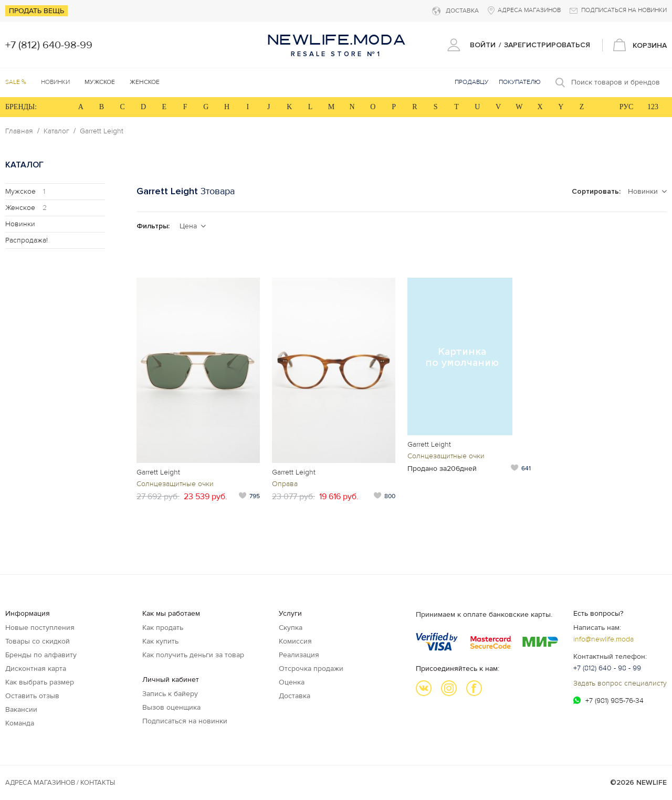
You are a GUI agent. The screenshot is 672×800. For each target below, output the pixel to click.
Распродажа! (27, 240)
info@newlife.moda (603, 639)
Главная (19, 131)
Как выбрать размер (40, 682)
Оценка (292, 682)
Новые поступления (40, 628)
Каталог (56, 131)
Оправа (285, 484)
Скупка (291, 628)
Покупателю (520, 82)
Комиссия (295, 641)
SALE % (16, 82)
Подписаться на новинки (185, 721)
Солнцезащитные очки (175, 484)
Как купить (160, 641)
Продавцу (471, 82)
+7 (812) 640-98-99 (49, 45)
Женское (26, 208)
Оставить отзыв (32, 696)
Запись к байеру (170, 694)
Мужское (25, 191)
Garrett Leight (102, 131)
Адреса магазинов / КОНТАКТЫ (60, 783)
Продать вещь (36, 11)
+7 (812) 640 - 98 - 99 (607, 668)
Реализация (299, 655)
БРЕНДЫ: (21, 107)
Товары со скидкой (38, 641)
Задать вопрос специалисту (620, 683)
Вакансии (21, 709)
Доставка (295, 696)
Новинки (55, 82)
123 (653, 107)
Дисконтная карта (36, 669)
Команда (20, 723)
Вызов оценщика (171, 707)
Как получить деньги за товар (193, 655)
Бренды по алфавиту (41, 655)
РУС (627, 107)
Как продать (163, 628)
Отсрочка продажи (311, 669)
